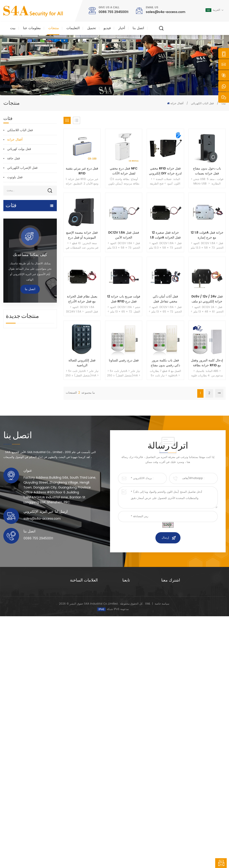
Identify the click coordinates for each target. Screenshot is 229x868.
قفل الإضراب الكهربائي (22, 168)
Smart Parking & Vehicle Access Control (23, 281)
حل (124, 795)
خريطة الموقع (130, 816)
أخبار (122, 28)
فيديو (107, 28)
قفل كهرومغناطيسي (17, 261)
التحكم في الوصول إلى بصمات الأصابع (92, 806)
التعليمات (73, 28)
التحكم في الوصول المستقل (22, 269)
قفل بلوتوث (15, 177)
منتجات (54, 28)
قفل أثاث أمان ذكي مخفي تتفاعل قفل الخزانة (165, 299)
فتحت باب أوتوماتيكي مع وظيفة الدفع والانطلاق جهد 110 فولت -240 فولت (40, 509)
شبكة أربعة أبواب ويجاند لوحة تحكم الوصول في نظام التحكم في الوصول (39, 560)
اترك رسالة (221, 863)
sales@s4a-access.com (166, 12)
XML (148, 856)
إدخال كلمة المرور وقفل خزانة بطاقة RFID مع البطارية (207, 363)
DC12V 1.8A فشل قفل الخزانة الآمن (124, 235)
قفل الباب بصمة (14, 309)
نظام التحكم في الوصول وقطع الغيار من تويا (23, 241)
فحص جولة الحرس (16, 353)
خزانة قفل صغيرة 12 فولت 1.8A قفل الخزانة (165, 235)
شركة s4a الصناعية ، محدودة (26, 762)
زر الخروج (10, 335)
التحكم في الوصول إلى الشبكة (23, 252)
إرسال (165, 713)
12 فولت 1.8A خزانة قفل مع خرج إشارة (207, 235)
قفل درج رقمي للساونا (124, 360)
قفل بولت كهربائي (19, 149)
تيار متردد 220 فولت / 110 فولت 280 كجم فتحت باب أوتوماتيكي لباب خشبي (40, 483)
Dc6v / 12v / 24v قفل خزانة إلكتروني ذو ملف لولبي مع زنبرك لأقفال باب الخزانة (207, 299)
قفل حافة (14, 158)
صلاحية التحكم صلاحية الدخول (87, 780)
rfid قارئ (10, 301)
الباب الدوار (11, 344)
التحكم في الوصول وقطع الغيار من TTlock (26, 227)
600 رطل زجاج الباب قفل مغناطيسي (85, 797)
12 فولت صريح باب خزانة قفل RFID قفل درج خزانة (124, 299)
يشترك (172, 798)
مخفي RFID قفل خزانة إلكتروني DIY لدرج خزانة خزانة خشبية (165, 171)
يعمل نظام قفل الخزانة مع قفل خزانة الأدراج (82, 299)
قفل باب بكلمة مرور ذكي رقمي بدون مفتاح (165, 363)
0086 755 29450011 (113, 12)
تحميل (92, 28)
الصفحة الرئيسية (132, 766)
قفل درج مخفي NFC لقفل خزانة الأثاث (124, 171)
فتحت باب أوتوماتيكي (17, 216)
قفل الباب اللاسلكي (20, 130)
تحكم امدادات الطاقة (17, 318)
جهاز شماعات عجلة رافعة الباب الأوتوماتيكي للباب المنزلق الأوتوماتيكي (40, 534)
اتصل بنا (138, 28)
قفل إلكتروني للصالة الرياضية (82, 363)
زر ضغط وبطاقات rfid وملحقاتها (25, 327)
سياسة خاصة (162, 856)
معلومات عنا (32, 28)
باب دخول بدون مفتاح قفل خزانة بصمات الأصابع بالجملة (207, 171)
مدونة (125, 809)
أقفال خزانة (177, 103)
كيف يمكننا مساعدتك (30, 401)
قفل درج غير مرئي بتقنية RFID (82, 171)
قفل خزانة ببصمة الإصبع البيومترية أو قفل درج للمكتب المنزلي (82, 235)
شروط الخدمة (130, 824)
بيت (13, 28)
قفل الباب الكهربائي (202, 103)
